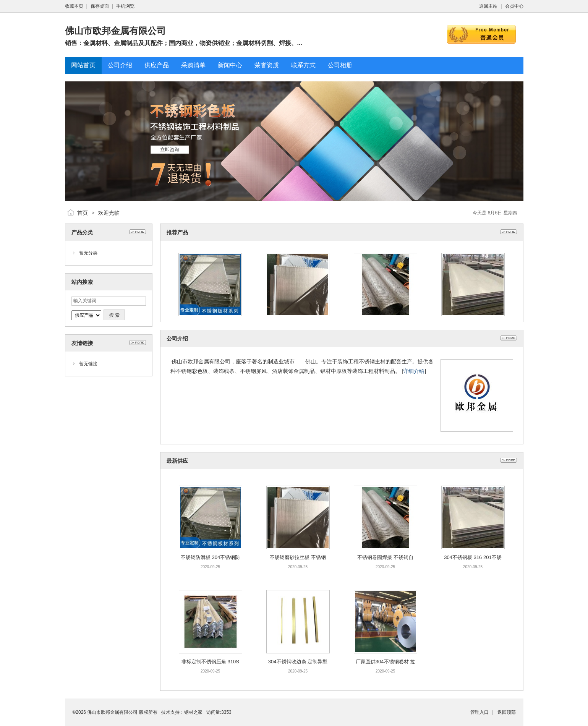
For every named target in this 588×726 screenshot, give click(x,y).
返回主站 (488, 6)
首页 (83, 213)
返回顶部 (507, 712)
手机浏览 (125, 6)
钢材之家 (193, 712)
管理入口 (479, 712)
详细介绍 (414, 371)
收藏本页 (74, 6)
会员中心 (514, 6)
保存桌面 (100, 6)
